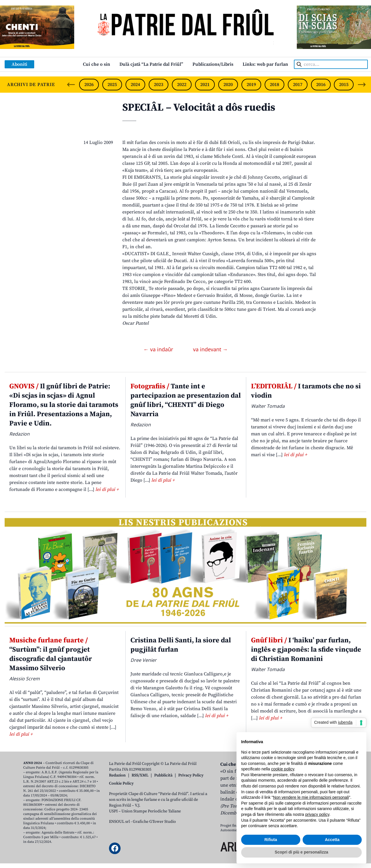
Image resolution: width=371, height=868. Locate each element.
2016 (321, 85)
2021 (205, 85)
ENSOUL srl (119, 822)
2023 (159, 85)
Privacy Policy (191, 775)
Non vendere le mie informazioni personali (311, 797)
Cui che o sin (97, 64)
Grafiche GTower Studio (154, 822)
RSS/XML (140, 775)
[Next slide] (362, 85)
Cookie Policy (121, 783)
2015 (344, 85)
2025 (112, 85)
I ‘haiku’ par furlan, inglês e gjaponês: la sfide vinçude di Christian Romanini (306, 650)
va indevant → (210, 349)
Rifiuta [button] (271, 840)
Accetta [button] (332, 840)
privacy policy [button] (317, 814)
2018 (274, 85)
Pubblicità (163, 775)
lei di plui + (107, 489)
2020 (228, 85)
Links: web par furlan (265, 64)
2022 (182, 85)
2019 (251, 85)
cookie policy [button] (283, 769)
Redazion (117, 775)
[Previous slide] (71, 85)
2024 (135, 85)
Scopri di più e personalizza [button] (301, 852)
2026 (89, 85)
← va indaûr (159, 349)
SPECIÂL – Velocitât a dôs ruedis (199, 108)
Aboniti (19, 64)
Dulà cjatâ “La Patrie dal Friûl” (151, 64)
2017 (298, 85)
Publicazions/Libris (213, 64)
